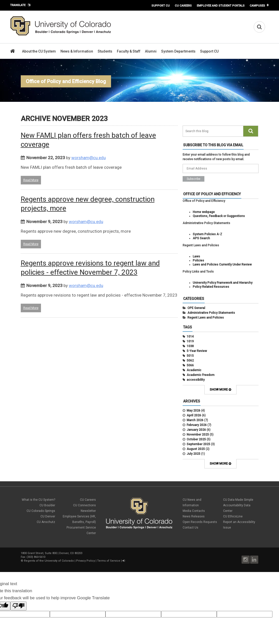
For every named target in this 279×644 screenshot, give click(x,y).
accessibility (196, 380)
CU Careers (183, 6)
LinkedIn (254, 560)
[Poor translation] (18, 606)
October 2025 (196, 439)
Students (105, 51)
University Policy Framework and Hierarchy (223, 283)
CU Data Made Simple (238, 500)
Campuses (257, 6)
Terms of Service (109, 561)
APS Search (201, 238)
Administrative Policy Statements (211, 313)
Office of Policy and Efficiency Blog (66, 81)
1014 (190, 337)
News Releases (194, 516)
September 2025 (198, 444)
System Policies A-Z (207, 234)
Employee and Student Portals (221, 6)
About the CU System (39, 51)
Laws (196, 256)
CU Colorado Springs (41, 511)
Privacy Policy (85, 561)
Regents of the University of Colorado (49, 561)
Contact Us (190, 528)
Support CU (161, 6)
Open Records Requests (200, 522)
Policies (198, 260)
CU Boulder (47, 505)
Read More (31, 180)
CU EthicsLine (233, 516)
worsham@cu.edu (89, 158)
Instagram (246, 560)
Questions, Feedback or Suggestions (219, 216)
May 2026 (194, 411)
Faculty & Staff (129, 51)
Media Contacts (194, 511)
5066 (190, 365)
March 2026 (195, 420)
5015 (190, 356)
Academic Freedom (201, 375)
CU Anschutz (46, 522)
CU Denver (48, 516)
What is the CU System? (38, 500)
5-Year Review (197, 351)
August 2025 (196, 449)
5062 (190, 361)
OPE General (196, 308)
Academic (194, 370)
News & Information (77, 51)
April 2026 (194, 415)
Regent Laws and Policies (206, 318)
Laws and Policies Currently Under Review (222, 265)
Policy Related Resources (211, 287)
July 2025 (194, 454)
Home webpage (204, 212)
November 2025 (198, 435)
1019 (190, 341)
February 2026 (197, 425)
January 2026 (196, 430)
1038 (190, 346)
